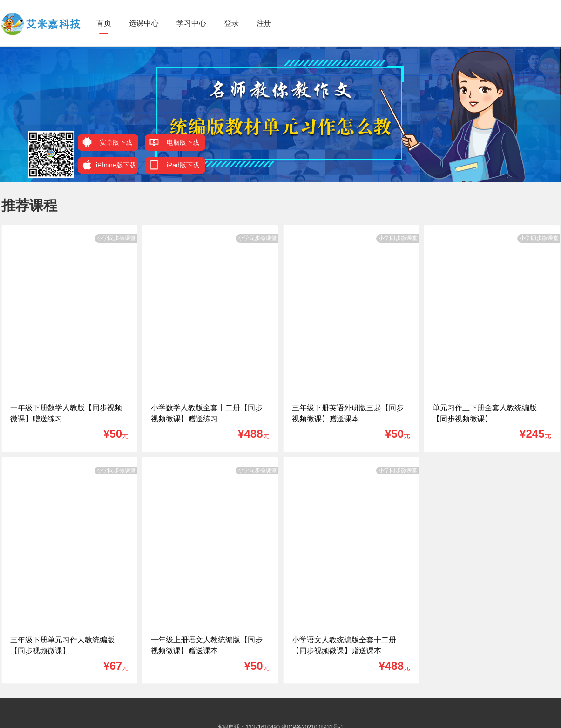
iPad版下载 (174, 165)
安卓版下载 (107, 142)
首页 (104, 23)
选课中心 (144, 23)
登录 (231, 23)
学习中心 (191, 23)
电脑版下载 (174, 142)
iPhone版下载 (109, 165)
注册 (264, 23)
